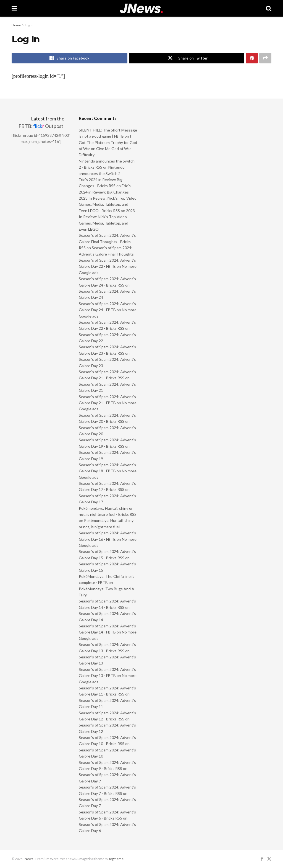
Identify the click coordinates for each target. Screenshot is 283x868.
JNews (28, 859)
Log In (29, 25)
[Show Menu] (14, 8)
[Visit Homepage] (141, 8)
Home (16, 25)
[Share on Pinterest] (252, 58)
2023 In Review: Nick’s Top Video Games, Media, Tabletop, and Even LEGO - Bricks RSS (108, 204)
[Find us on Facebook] (262, 859)
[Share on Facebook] (70, 58)
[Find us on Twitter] (269, 859)
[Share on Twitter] (187, 58)
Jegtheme (116, 859)
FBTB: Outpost (41, 126)
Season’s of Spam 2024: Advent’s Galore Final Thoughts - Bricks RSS (107, 241)
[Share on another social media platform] (265, 58)
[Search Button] (269, 8)
